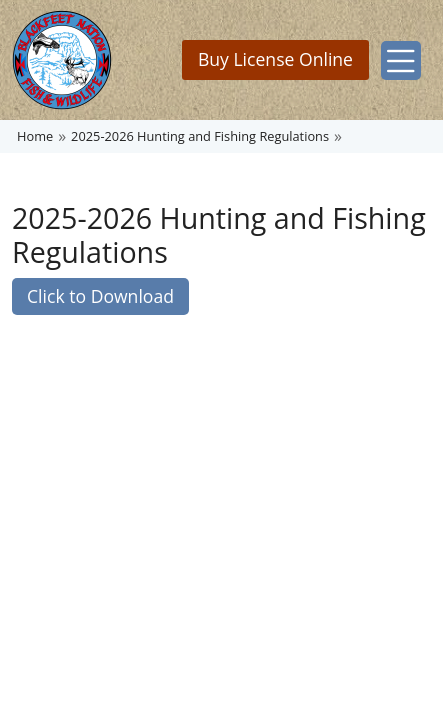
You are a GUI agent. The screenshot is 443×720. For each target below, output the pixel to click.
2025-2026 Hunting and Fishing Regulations (200, 136)
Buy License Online (275, 59)
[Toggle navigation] (401, 60)
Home (35, 136)
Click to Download (100, 296)
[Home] (62, 60)
